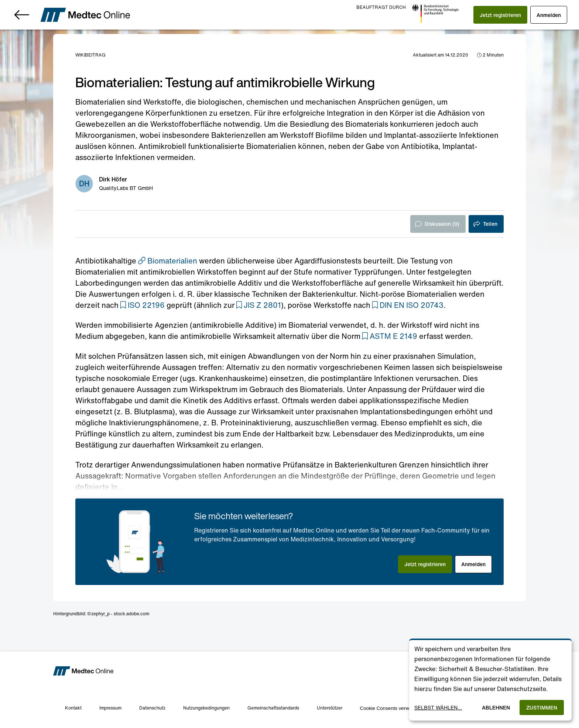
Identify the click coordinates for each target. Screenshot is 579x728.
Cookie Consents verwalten (390, 708)
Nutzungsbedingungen (206, 708)
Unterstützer (330, 708)
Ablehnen (496, 707)
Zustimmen (542, 707)
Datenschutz (152, 708)
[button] (500, 15)
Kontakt (73, 708)
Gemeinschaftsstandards (273, 708)
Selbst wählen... (438, 707)
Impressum (110, 708)
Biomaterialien (168, 261)
